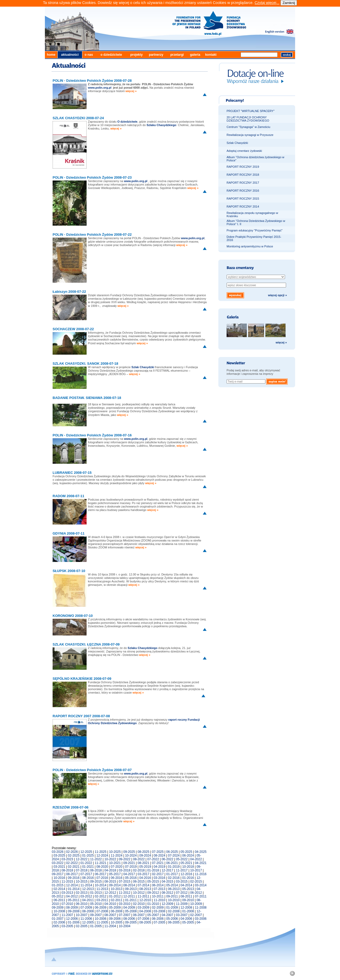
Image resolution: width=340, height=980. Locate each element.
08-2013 (145, 889)
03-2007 (182, 915)
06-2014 (158, 885)
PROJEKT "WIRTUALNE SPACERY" (251, 111)
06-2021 (172, 863)
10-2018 (188, 867)
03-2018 (125, 870)
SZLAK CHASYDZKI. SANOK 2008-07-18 (85, 364)
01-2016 (188, 878)
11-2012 (125, 893)
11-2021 (101, 863)
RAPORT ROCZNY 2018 (243, 175)
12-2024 (102, 856)
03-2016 (159, 878)
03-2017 (143, 874)
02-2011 (117, 900)
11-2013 (102, 889)
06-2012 (196, 893)
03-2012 (86, 896)
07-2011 (201, 896)
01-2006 (74, 922)
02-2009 (158, 908)
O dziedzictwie (127, 122)
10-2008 (59, 911)
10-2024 (131, 856)
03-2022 (58, 863)
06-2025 (172, 852)
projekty (136, 55)
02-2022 (72, 863)
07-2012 (182, 893)
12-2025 (86, 852)
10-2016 (59, 878)
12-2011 (129, 896)
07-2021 (158, 863)
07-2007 (125, 915)
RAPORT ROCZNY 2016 (243, 191)
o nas (89, 55)
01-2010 (153, 904)
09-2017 (58, 874)
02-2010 (139, 904)
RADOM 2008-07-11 (68, 496)
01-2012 (115, 896)
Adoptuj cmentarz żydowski (244, 151)
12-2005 (88, 922)
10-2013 (117, 889)
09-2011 (172, 896)
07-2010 (67, 904)
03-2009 (143, 908)
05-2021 (186, 863)
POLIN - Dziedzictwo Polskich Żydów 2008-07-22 (92, 235)
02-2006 (59, 922)
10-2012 (139, 893)
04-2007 (167, 915)
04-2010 (110, 904)
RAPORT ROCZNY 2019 (243, 167)
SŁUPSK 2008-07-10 (69, 571)
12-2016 (186, 874)
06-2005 (174, 922)
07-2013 (159, 889)
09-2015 (96, 882)
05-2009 (115, 908)
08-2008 (88, 911)
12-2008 (186, 908)
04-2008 (145, 911)
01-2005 (96, 926)
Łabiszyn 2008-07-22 (69, 292)
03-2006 (201, 919)
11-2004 (110, 926)
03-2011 (102, 900)
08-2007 (110, 915)
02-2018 (139, 870)
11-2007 (67, 915)
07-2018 (82, 870)
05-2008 (131, 911)
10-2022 (110, 859)
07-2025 (158, 852)
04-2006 (186, 919)
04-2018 (110, 870)
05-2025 (186, 852)
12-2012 (110, 893)
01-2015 (58, 885)
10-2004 (125, 926)
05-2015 (153, 882)
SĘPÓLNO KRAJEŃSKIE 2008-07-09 (82, 679)
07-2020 (117, 867)
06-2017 (101, 874)
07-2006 (143, 919)
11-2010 (159, 900)
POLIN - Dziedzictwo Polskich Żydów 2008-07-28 (92, 81)
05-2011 (74, 900)
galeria (195, 55)
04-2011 (88, 900)
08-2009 (72, 908)
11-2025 (101, 852)
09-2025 (129, 852)
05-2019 (145, 867)
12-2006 (72, 919)
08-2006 (129, 919)
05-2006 (172, 919)
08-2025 (143, 852)
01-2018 (153, 870)
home (51, 55)
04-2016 (145, 878)
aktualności (70, 55)
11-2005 (102, 922)
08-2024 (159, 856)
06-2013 (174, 889)
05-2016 (131, 878)
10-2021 (115, 863)
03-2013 (67, 893)
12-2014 (72, 885)
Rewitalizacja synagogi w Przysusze (250, 135)
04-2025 (201, 852)
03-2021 (59, 867)
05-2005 (188, 922)
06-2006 (158, 919)
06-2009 (101, 908)
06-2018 (96, 870)
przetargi (177, 55)
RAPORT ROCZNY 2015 (243, 199)
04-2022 (196, 859)
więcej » (131, 91)
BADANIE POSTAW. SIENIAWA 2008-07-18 (87, 398)
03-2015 (182, 882)
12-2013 (88, 889)
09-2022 (125, 859)
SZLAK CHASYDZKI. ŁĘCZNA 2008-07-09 (86, 644)
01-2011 (131, 900)
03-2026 (58, 852)
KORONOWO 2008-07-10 (73, 616)
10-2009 (196, 904)
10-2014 (101, 885)
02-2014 (59, 889)
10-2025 (115, 852)
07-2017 (86, 874)
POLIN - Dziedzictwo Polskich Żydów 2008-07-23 (92, 177)
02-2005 (82, 926)
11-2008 (201, 908)
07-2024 (174, 856)
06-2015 (139, 882)
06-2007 (139, 915)
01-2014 (74, 889)
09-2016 (74, 878)
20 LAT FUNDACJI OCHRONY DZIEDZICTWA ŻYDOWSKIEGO (248, 119)
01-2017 (172, 874)
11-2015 (67, 882)
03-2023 (67, 859)
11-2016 (201, 874)
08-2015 (110, 882)
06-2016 (117, 878)
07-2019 (131, 867)
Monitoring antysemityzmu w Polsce (250, 246)
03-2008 (159, 911)
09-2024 (145, 856)
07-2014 (143, 885)
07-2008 (102, 911)
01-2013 (96, 893)
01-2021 (88, 867)
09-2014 (115, 885)
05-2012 (58, 896)
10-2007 (82, 915)
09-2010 (188, 900)
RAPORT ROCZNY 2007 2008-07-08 (81, 716)
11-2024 (117, 856)
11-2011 (143, 896)
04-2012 (72, 896)
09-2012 (153, 893)
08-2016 (88, 878)
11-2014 (86, 885)
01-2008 (188, 911)
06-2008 (117, 911)
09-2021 (129, 863)
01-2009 (172, 908)
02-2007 (196, 915)
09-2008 (74, 911)
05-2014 (172, 885)
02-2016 (174, 878)
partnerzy (156, 55)
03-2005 (67, 926)
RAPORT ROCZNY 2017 (243, 183)
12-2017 (167, 870)
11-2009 (182, 904)
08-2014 (129, 885)
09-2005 (131, 922)
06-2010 (82, 904)
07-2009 (86, 908)
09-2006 (115, 919)
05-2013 (188, 889)
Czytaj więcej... (267, 3)
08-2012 (167, 893)
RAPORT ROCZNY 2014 (243, 207)
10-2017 (196, 870)
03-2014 (201, 885)
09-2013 (131, 889)
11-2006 (86, 919)
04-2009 (129, 908)
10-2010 (174, 900)
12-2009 (167, 904)
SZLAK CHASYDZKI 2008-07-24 (78, 118)
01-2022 (86, 863)
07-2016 (102, 878)
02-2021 (74, 867)
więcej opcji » (277, 295)
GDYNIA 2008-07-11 (69, 533)
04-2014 (186, 885)
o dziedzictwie (111, 55)
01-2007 (58, 919)
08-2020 (102, 867)
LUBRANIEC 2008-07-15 (72, 473)
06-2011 (59, 900)
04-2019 (159, 867)
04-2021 (201, 863)
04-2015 (167, 882)
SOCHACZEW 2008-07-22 (73, 329)
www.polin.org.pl (136, 181)
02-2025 (74, 856)
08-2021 (143, 863)
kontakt (211, 55)
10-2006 (101, 919)
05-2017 (115, 874)
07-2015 (125, 882)
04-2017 (129, 874)
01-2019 (174, 867)
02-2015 (196, 882)
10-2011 (158, 896)
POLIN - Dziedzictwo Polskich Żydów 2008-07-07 (92, 770)
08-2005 (145, 922)
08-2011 (186, 896)
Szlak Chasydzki (237, 143)
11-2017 (182, 870)
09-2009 (58, 908)
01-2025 (88, 856)
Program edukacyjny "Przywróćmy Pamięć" (255, 230)
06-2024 (188, 856)
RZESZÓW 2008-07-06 (71, 807)
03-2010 (125, 904)
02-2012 (101, 896)
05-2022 (182, 859)
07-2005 (159, 922)
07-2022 (153, 859)
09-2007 (96, 915)
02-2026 (72, 852)
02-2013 (82, 893)
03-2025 (59, 856)
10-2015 (82, 882)
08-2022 (139, 859)
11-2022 (96, 859)
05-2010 (96, 904)
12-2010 (145, 900)
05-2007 (153, 915)
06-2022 (167, 859)
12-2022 (82, 859)
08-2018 (67, 870)
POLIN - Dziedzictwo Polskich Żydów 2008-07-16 (92, 435)
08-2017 (72, 874)
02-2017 (158, 874)
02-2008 (174, 911)
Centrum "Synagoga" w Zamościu (248, 127)
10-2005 (117, 922)
